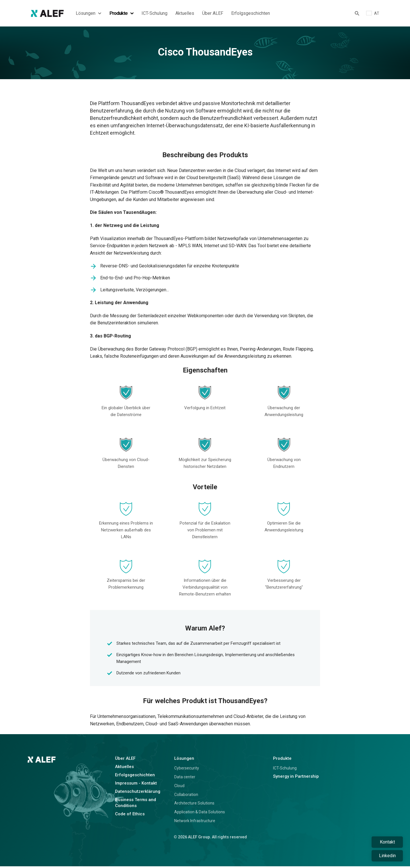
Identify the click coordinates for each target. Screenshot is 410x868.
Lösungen (89, 14)
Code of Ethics (130, 816)
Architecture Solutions (194, 805)
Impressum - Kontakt (136, 785)
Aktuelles (185, 14)
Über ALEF (213, 14)
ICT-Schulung (154, 14)
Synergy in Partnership (296, 778)
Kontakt (387, 842)
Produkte (121, 14)
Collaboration (186, 796)
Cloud (179, 788)
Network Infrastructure (195, 823)
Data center (185, 779)
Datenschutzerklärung (138, 793)
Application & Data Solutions (200, 814)
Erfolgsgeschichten (251, 14)
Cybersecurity (187, 770)
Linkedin (387, 856)
